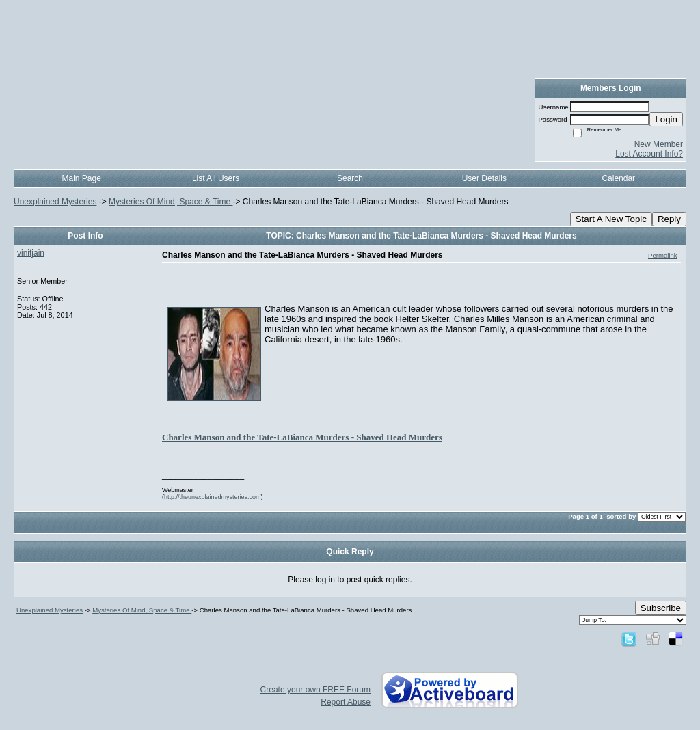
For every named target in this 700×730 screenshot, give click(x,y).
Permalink (663, 255)
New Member (659, 144)
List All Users (216, 178)
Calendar (618, 178)
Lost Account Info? (649, 154)
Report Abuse (346, 702)
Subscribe (661, 608)
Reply (669, 219)
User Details (484, 178)
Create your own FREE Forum (315, 690)
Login (666, 119)
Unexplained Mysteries (55, 202)
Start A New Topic (611, 219)
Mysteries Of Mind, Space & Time (171, 202)
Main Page (82, 178)
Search (350, 178)
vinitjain (31, 253)
